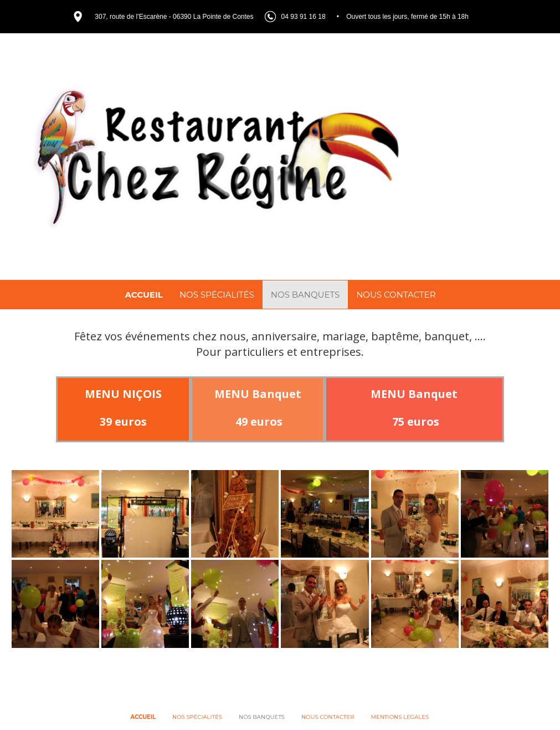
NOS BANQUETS (305, 295)
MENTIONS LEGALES (400, 717)
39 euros (123, 424)
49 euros (258, 424)
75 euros (414, 424)
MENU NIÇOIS (123, 397)
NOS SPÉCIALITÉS (217, 295)
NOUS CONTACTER (396, 295)
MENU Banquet (258, 397)
